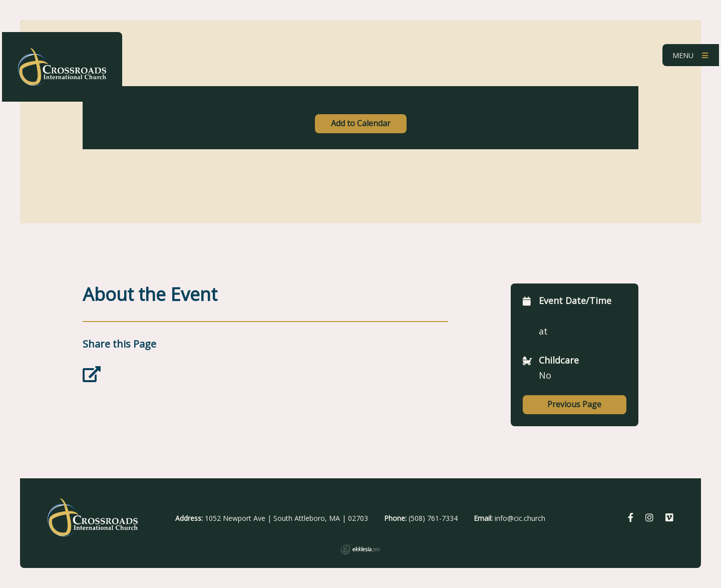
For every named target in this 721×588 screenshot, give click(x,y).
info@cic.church (520, 518)
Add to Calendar (361, 123)
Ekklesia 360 (360, 549)
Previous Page (574, 404)
